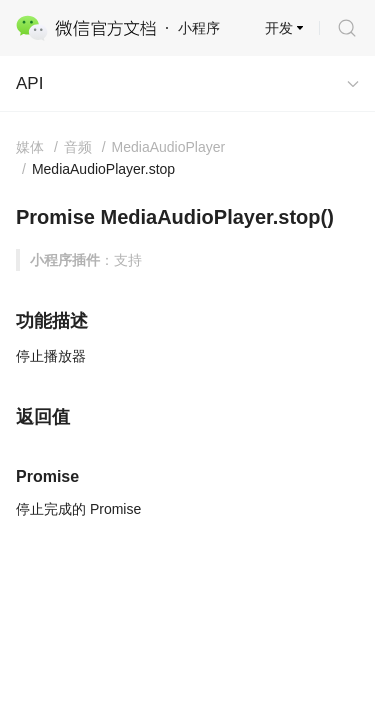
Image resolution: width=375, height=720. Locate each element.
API (29, 83)
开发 (279, 28)
